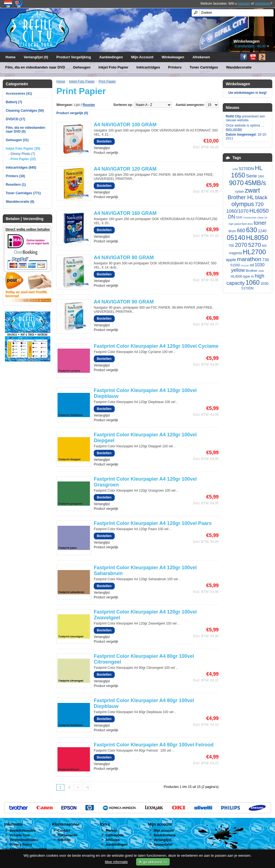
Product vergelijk (106, 153)
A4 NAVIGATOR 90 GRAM (124, 302)
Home (10, 57)
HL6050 (259, 211)
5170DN (248, 288)
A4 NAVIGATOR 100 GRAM (125, 125)
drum (232, 231)
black (261, 197)
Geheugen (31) (17, 140)
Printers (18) (15, 176)
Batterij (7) (14, 102)
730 (266, 260)
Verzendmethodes (24, 840)
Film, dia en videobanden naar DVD (35, 67)
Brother (252, 271)
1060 (253, 283)
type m (249, 276)
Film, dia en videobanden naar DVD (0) (25, 130)
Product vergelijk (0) (72, 113)
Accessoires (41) (19, 94)
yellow (238, 270)
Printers (175, 67)
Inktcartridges (148, 67)
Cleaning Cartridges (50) (25, 111)
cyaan (240, 191)
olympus (243, 204)
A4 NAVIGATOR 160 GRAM (125, 213)
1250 (235, 169)
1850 (261, 176)
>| (87, 787)
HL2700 (254, 252)
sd (252, 265)
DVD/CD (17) (16, 119)
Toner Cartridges (204, 67)
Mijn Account (142, 57)
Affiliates (113, 840)
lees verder (234, 129)
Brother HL (241, 197)
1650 (238, 175)
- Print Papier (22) (22, 159)
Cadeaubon (115, 835)
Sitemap (64, 840)
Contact (64, 831)
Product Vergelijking (74, 57)
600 (264, 246)
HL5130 (245, 266)
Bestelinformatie (23, 831)
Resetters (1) (16, 185)
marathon (249, 259)
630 (252, 230)
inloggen (244, 4)
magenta (236, 253)
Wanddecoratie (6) (20, 202)
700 (231, 246)
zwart (252, 190)
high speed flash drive (241, 224)
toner (260, 223)
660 (241, 231)
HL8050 (257, 238)
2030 (264, 284)
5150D (235, 265)
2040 (261, 271)
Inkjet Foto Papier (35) (23, 149)
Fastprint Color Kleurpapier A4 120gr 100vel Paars (153, 523)
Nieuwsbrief (163, 845)
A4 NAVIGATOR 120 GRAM (125, 169)
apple (231, 260)
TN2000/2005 (250, 218)
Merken (111, 831)
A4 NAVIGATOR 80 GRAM (124, 258)
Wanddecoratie (239, 67)
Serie (252, 176)
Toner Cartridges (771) (23, 193)
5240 (239, 217)
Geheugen (82, 67)
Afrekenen (201, 57)
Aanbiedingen (111, 57)
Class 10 (262, 218)
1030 (260, 265)
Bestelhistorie (165, 835)
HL (259, 168)
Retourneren (68, 835)
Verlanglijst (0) (36, 57)
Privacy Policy (21, 845)
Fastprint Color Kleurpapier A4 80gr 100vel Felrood (154, 745)
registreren (262, 4)
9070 (236, 183)
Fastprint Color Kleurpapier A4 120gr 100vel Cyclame (156, 346)
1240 (262, 231)
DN (232, 217)
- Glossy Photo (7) (22, 154)
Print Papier (107, 81)
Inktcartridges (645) (21, 168)
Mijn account (164, 831)
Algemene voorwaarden (28, 849)
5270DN (246, 169)
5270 (255, 245)
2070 (241, 245)
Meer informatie (116, 862)
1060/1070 (237, 211)
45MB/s (255, 183)
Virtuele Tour (20, 835)
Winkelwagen (173, 57)
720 (259, 204)
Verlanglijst (102, 148)
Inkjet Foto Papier (113, 67)
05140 (236, 238)
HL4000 (237, 276)
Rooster (89, 105)
